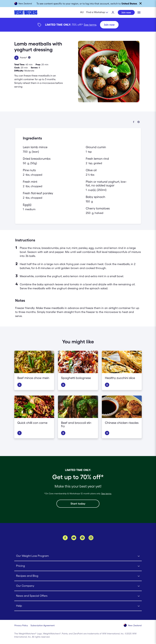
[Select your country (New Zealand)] (133, 626)
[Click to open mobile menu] (139, 12)
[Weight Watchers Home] (26, 12)
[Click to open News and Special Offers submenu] (78, 596)
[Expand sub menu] (97, 13)
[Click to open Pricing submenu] (78, 566)
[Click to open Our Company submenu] (78, 586)
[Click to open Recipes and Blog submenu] (78, 576)
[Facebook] (65, 538)
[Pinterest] (82, 538)
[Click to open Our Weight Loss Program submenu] (78, 556)
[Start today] (78, 504)
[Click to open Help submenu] (78, 606)
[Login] (113, 13)
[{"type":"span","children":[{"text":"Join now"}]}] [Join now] (78, 25)
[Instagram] (91, 538)
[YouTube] (74, 538)
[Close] (141, 3)
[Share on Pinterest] (139, 122)
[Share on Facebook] (134, 122)
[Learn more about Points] (29, 57)
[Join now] (109, 25)
